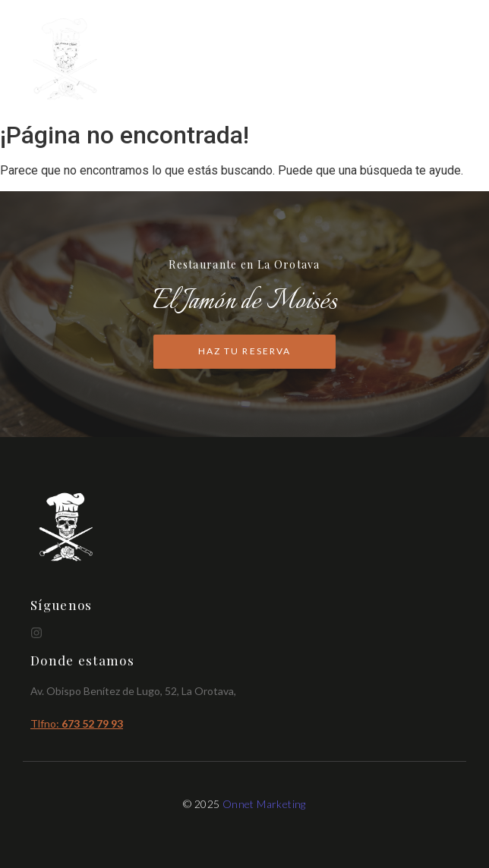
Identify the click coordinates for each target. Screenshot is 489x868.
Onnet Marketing (264, 804)
